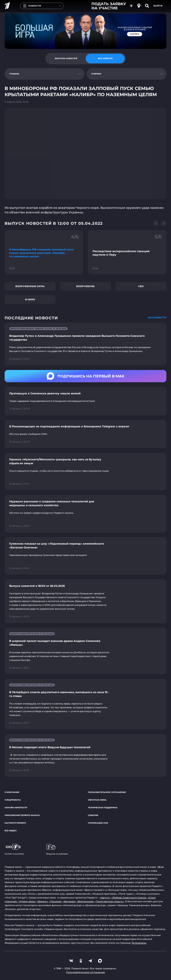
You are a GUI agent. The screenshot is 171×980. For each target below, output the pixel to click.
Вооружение (85, 286)
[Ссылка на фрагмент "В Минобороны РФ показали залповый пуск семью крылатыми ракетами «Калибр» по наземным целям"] (44, 252)
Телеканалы (139, 943)
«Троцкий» (55, 901)
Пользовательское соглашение (107, 792)
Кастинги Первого (15, 823)
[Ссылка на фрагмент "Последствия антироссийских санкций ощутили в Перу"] (127, 252)
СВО (141, 286)
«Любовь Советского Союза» (129, 898)
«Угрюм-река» (27, 901)
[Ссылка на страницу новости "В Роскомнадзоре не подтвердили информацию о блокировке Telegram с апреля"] (85, 434)
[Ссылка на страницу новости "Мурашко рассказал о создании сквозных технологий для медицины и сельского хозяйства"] (85, 514)
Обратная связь (97, 800)
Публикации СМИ (98, 823)
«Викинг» (42, 901)
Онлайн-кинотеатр (16, 808)
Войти (158, 6)
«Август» (105, 898)
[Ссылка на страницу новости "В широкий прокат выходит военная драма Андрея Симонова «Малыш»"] (85, 651)
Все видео (11, 831)
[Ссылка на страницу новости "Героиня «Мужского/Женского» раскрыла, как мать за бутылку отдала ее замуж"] (85, 472)
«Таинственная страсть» (109, 901)
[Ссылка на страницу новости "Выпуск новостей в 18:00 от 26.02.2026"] (85, 601)
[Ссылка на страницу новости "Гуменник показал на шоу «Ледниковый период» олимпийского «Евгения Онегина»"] (85, 556)
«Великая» (69, 901)
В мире (30, 299)
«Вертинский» (85, 901)
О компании (12, 792)
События (93, 815)
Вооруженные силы (30, 286)
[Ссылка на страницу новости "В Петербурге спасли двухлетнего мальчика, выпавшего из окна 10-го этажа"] (85, 704)
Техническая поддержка (103, 808)
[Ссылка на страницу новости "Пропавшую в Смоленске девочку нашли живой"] (85, 401)
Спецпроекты (13, 800)
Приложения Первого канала (22, 815)
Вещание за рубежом (57, 850)
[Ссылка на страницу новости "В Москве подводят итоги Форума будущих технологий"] (85, 755)
